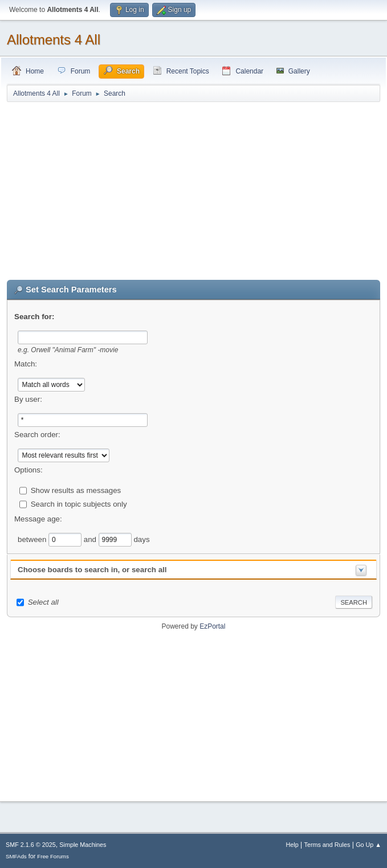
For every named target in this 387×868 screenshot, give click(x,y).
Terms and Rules (327, 845)
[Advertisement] (193, 191)
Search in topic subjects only (79, 504)
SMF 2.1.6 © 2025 (31, 845)
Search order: (37, 435)
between (33, 539)
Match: (26, 364)
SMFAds (16, 856)
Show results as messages (76, 490)
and (91, 539)
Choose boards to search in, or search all (92, 570)
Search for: (34, 317)
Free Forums (53, 856)
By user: (28, 399)
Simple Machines (83, 845)
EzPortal (212, 626)
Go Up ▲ (368, 845)
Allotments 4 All (54, 40)
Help (292, 845)
